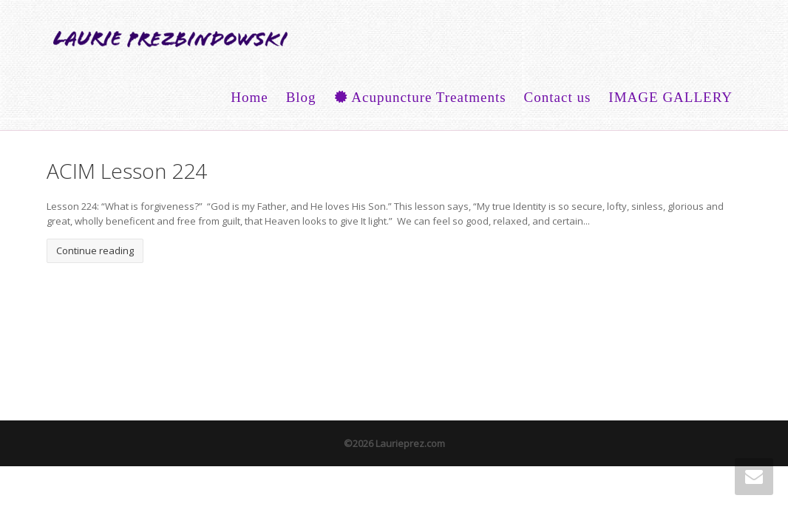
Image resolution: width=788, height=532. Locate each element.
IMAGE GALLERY (670, 97)
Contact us (558, 97)
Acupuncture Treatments (420, 97)
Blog (301, 97)
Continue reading (95, 250)
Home (249, 97)
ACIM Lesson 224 (127, 171)
